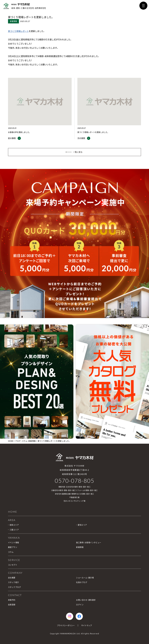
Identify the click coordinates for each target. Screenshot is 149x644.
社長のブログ (82, 582)
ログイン (80, 605)
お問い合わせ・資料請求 (86, 600)
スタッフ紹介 (14, 582)
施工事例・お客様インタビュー (89, 543)
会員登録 (12, 605)
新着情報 (80, 547)
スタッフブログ (14, 587)
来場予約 (12, 600)
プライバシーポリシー (66, 625)
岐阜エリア (14, 525)
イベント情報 (14, 543)
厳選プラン (13, 547)
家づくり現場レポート (18, 31)
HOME (11, 441)
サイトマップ (87, 625)
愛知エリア (82, 525)
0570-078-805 (74, 481)
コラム (11, 552)
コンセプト (13, 565)
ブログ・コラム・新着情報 (25, 441)
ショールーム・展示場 (85, 578)
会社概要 (12, 578)
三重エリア (14, 530)
